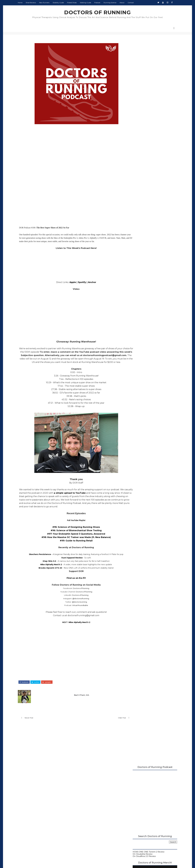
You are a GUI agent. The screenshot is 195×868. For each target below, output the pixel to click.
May (137, 404)
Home (23, 3)
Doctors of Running (78, 592)
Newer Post (32, 722)
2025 (135, 300)
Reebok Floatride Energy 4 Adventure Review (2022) (152, 350)
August (138, 322)
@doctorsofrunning (78, 602)
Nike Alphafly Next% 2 (48, 568)
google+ (50, 686)
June (137, 401)
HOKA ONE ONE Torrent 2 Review (145, 123)
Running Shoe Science (140, 206)
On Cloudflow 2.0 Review (141, 128)
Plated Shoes (75, 3)
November (140, 314)
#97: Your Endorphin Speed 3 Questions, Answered (73, 538)
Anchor (89, 283)
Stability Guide (61, 3)
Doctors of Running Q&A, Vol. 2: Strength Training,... (153, 340)
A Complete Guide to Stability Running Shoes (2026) (150, 198)
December (140, 311)
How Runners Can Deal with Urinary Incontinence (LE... (150, 326)
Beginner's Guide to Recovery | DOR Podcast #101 (151, 357)
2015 (135, 433)
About (125, 3)
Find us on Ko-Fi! (73, 582)
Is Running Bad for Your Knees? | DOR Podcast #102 (152, 345)
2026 (135, 298)
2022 (135, 308)
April (137, 406)
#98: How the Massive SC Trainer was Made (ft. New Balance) (73, 541)
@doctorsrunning (76, 606)
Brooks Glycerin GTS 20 (47, 572)
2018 (135, 425)
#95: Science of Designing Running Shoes (73, 531)
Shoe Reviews (34, 3)
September (140, 319)
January (138, 414)
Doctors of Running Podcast (143, 201)
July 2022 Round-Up (143, 386)
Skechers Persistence (37, 558)
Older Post (112, 722)
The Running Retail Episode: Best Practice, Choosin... (154, 390)
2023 (135, 306)
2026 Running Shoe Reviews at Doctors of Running (149, 194)
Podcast (100, 3)
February (139, 412)
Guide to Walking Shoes (141, 212)
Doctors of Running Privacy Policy (91, 821)
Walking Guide (89, 3)
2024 (135, 303)
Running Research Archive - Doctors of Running (152, 208)
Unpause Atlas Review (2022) (147, 368)
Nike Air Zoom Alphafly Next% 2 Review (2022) (152, 377)
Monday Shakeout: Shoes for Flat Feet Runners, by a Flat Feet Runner (157, 273)
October (139, 316)
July (137, 399)
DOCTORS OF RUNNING (97, 12)
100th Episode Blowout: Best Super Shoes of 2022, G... (153, 372)
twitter (39, 686)
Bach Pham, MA (80, 698)
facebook (27, 686)
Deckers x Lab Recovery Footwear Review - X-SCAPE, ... (154, 335)
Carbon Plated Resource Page (144, 204)
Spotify (79, 283)
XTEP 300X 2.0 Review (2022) (148, 354)
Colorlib (107, 861)
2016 (135, 430)
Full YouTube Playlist (73, 524)
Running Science (113, 3)
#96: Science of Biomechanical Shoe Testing (73, 534)
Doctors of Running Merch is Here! (151, 173)
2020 (135, 420)
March (138, 409)
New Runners (47, 3)
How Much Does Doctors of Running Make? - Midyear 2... (151, 362)
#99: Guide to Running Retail (73, 545)
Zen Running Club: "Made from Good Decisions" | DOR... (151, 395)
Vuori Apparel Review (69, 562)
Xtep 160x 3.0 (46, 565)
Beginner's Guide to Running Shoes (146, 210)
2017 (135, 428)
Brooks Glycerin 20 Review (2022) (149, 366)
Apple (70, 283)
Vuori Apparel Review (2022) (147, 381)
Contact (134, 3)
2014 (135, 436)
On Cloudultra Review (140, 125)
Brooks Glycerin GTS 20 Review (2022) (152, 383)
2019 (135, 422)
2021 (135, 417)
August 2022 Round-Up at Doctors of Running (151, 330)
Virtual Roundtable (77, 609)
